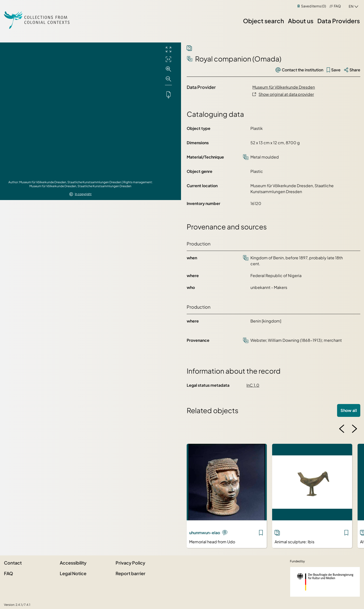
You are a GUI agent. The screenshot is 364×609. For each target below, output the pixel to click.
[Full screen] (168, 49)
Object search (263, 21)
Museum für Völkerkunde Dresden (284, 87)
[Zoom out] (168, 79)
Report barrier (131, 573)
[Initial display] (168, 59)
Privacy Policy (130, 563)
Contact (13, 563)
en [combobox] (351, 6)
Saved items (313, 6)
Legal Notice (73, 573)
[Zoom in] (168, 69)
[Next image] (354, 429)
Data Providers (339, 21)
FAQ (337, 6)
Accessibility (73, 563)
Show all (349, 410)
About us (301, 21)
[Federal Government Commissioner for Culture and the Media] (325, 582)
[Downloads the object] (168, 95)
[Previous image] (342, 429)
